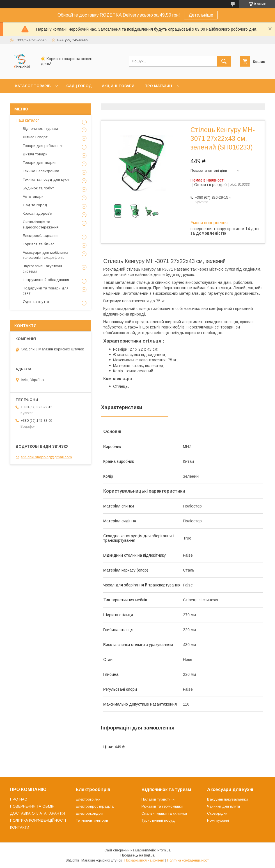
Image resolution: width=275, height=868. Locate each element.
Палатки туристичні (158, 799)
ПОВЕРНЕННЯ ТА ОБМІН (32, 806)
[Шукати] (224, 61)
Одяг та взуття (36, 302)
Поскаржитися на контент (144, 860)
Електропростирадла (95, 806)
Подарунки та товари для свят (46, 291)
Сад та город (35, 205)
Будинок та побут (38, 188)
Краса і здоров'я (37, 213)
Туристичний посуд (158, 820)
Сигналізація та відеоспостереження (41, 224)
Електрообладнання (41, 236)
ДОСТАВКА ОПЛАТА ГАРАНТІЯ (37, 813)
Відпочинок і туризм (40, 129)
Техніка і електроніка (41, 171)
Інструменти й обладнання (46, 280)
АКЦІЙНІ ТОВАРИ (118, 86)
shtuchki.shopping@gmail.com (46, 457)
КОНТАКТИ (20, 827)
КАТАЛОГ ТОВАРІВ (33, 86)
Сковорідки (217, 813)
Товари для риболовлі (43, 146)
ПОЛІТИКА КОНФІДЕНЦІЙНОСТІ (38, 820)
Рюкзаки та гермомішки (162, 806)
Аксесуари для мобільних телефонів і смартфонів (45, 255)
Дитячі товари (35, 154)
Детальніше (201, 15)
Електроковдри (89, 813)
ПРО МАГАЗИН (158, 86)
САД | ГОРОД (79, 86)
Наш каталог (27, 120)
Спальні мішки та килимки (164, 813)
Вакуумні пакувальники (227, 799)
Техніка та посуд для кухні (46, 179)
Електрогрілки (88, 799)
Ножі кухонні (218, 820)
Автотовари (33, 197)
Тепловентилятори (92, 820)
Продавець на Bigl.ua (137, 855)
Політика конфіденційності (188, 860)
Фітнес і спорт (35, 137)
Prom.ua (164, 850)
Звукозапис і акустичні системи (42, 268)
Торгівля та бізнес (39, 244)
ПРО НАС (19, 799)
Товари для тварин (40, 163)
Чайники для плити (224, 806)
